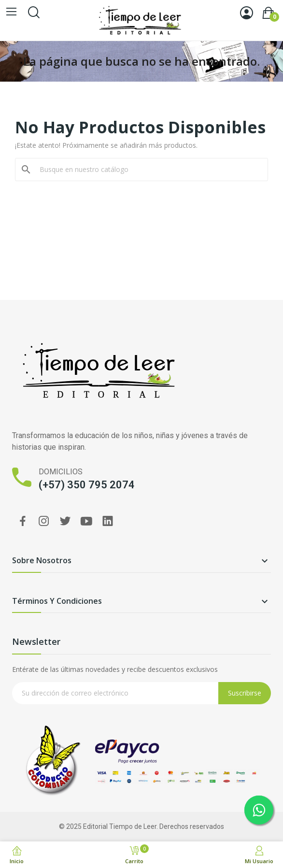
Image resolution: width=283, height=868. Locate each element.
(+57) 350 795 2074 (87, 485)
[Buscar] (147, 170)
